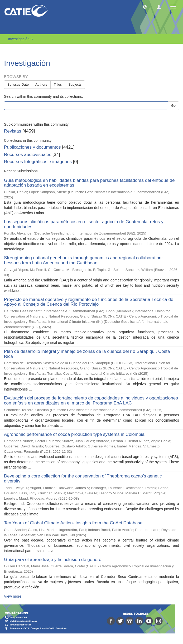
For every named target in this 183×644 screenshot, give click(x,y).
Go (173, 106)
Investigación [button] (21, 39)
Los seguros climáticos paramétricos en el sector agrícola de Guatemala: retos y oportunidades (84, 224)
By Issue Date (18, 84)
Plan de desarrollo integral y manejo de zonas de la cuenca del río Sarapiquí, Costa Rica (87, 354)
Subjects (75, 84)
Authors (41, 84)
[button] (145, 7)
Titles (58, 84)
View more (13, 596)
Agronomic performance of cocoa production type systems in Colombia (74, 434)
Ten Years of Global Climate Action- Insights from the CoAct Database (73, 523)
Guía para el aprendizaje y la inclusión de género (53, 560)
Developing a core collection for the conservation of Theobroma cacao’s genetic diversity (83, 479)
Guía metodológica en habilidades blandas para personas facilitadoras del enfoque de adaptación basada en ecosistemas (89, 183)
